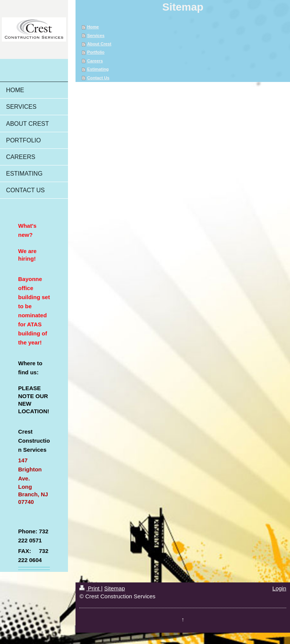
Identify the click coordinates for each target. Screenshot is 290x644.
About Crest (99, 44)
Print (90, 588)
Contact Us (98, 78)
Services (96, 36)
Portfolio (96, 52)
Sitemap (115, 588)
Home (93, 27)
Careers (95, 61)
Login (279, 588)
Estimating (98, 69)
